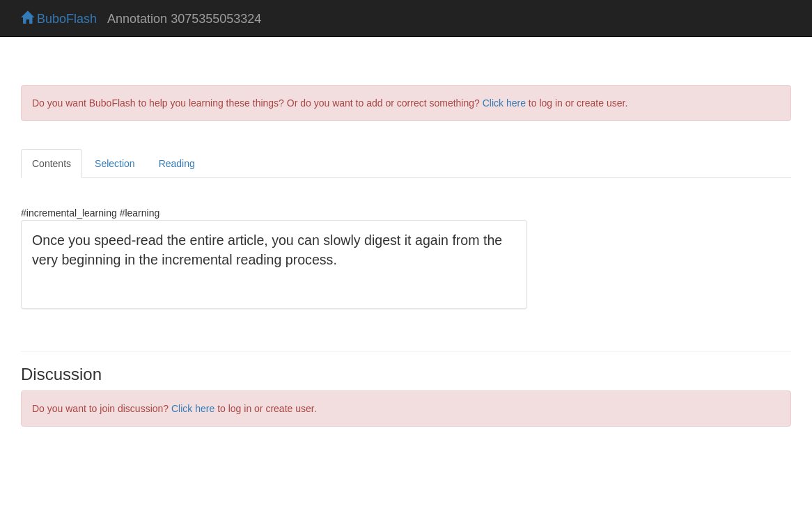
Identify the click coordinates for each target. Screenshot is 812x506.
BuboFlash (59, 19)
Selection (115, 164)
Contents (52, 164)
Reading (177, 164)
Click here (504, 103)
